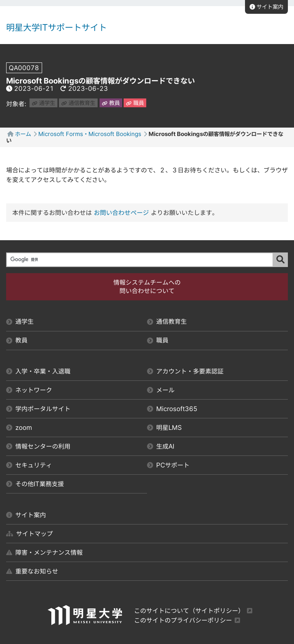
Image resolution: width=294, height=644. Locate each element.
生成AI (161, 446)
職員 (135, 103)
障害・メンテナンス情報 (44, 552)
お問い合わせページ (121, 213)
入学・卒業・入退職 (38, 371)
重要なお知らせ (32, 571)
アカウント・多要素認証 (185, 371)
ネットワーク (29, 390)
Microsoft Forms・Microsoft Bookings (90, 134)
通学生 (43, 103)
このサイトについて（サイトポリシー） (189, 611)
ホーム (23, 134)
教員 (111, 103)
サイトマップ (29, 534)
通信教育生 (78, 103)
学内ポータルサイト (38, 409)
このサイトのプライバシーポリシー (183, 620)
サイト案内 (267, 7)
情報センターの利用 (38, 446)
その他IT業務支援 (35, 484)
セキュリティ (29, 465)
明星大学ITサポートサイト (56, 27)
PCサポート (168, 465)
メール (161, 390)
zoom (19, 428)
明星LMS (164, 428)
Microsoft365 (172, 409)
